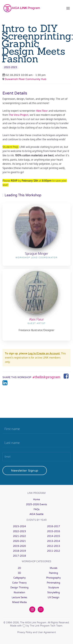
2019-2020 (19, 546)
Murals (54, 568)
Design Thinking (19, 588)
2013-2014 (54, 541)
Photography (53, 578)
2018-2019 (19, 551)
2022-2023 (11, 67)
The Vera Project (19, 115)
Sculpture (54, 588)
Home (36, 500)
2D (19, 568)
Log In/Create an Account (44, 353)
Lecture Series (19, 597)
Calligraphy (20, 578)
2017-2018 (19, 556)
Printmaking (53, 583)
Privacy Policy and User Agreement (37, 632)
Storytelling (54, 593)
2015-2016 (54, 531)
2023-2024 (19, 526)
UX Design (53, 597)
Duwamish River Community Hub (25, 79)
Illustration (19, 593)
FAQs (37, 509)
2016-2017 (54, 526)
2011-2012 (54, 551)
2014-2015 (54, 536)
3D (19, 573)
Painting (53, 573)
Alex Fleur (42, 111)
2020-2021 (19, 541)
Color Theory (19, 583)
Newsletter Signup (25, 471)
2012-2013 (54, 546)
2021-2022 (19, 536)
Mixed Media (19, 602)
